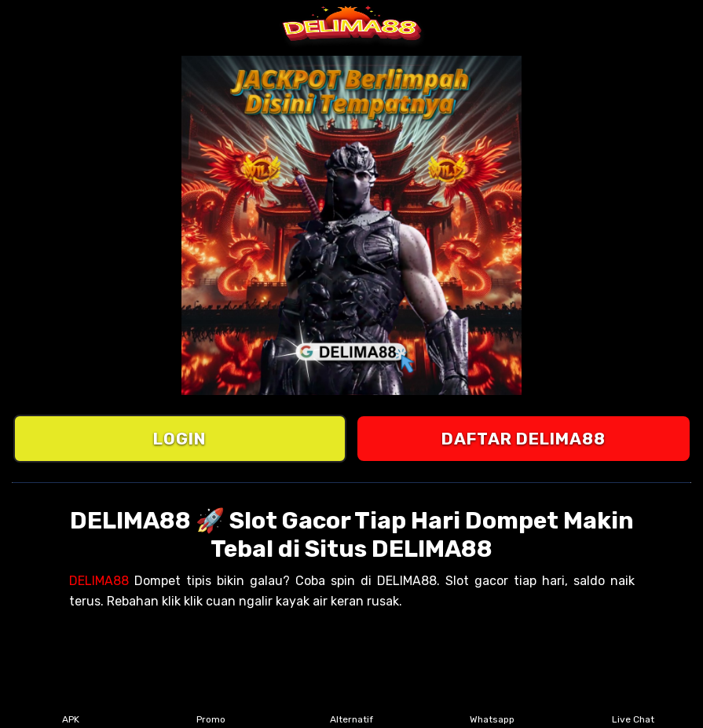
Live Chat (633, 709)
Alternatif (351, 709)
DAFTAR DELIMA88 (524, 439)
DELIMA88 (99, 581)
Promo (211, 709)
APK (70, 709)
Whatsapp (492, 709)
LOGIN (179, 439)
